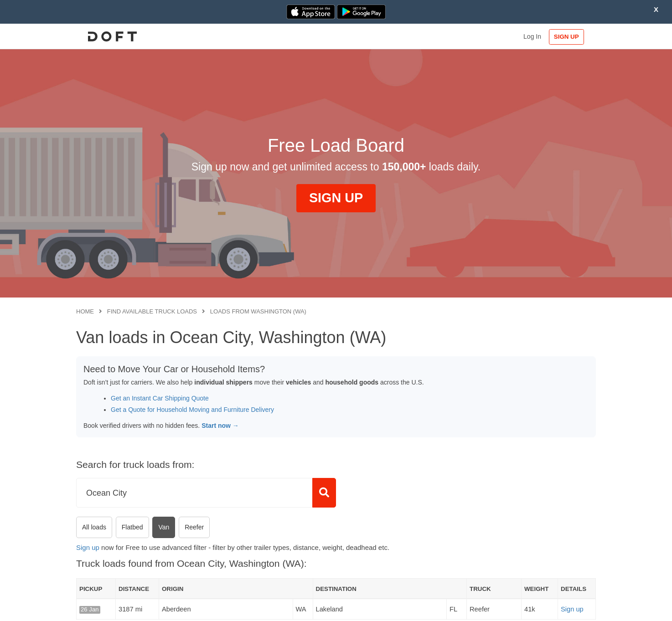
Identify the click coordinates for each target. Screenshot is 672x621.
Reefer (194, 527)
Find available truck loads (152, 311)
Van (164, 527)
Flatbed (132, 527)
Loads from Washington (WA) (258, 311)
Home (85, 311)
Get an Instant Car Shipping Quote (160, 398)
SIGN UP (566, 37)
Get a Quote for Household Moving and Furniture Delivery (192, 410)
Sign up (88, 547)
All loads (94, 527)
